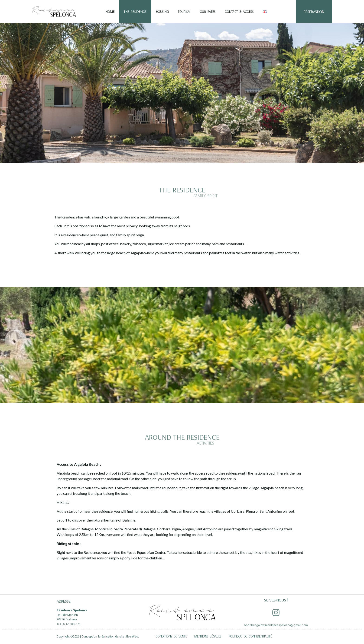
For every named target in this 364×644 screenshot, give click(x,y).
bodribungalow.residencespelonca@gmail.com (276, 625)
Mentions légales (208, 636)
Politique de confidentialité (250, 636)
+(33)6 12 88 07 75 (69, 624)
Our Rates (208, 12)
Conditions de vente (171, 636)
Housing (162, 12)
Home (110, 12)
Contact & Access (239, 12)
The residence (135, 12)
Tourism (184, 12)
